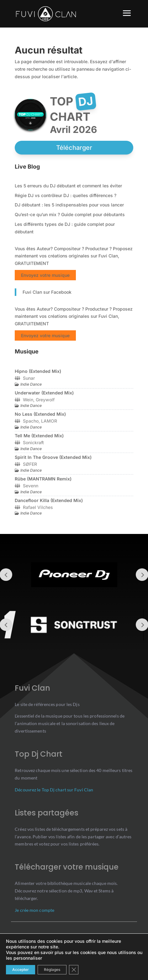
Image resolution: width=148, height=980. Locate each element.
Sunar (29, 378)
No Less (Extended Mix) (40, 414)
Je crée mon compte (34, 910)
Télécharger (74, 148)
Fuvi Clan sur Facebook (47, 292)
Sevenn (31, 486)
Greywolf (45, 400)
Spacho (31, 421)
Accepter (21, 970)
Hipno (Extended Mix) (38, 371)
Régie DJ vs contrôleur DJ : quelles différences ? (66, 195)
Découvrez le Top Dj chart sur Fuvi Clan (54, 790)
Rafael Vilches (38, 507)
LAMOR (49, 421)
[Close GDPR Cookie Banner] (74, 970)
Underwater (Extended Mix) (44, 393)
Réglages (52, 970)
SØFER (30, 464)
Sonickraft (33, 442)
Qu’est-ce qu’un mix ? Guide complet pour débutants (70, 214)
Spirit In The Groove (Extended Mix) (53, 457)
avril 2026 (73, 129)
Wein (28, 400)
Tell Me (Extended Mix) (39, 436)
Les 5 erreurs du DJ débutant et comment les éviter (68, 186)
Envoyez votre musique (45, 275)
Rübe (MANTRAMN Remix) (43, 479)
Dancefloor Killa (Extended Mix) (49, 500)
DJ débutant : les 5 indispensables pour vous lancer (69, 205)
